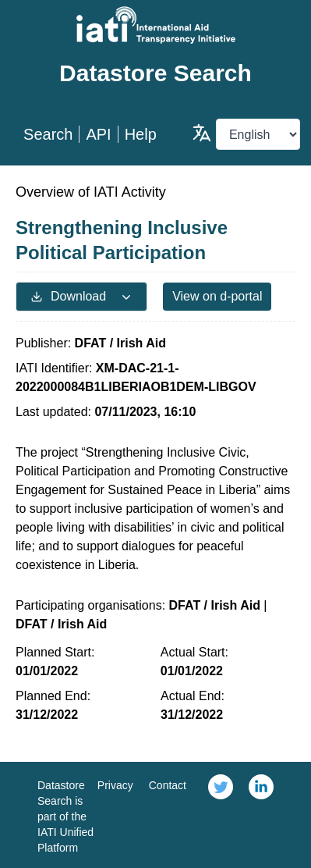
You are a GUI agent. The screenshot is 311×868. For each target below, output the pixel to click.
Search (48, 134)
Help (141, 134)
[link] (221, 815)
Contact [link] (168, 785)
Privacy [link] (115, 785)
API (98, 134)
